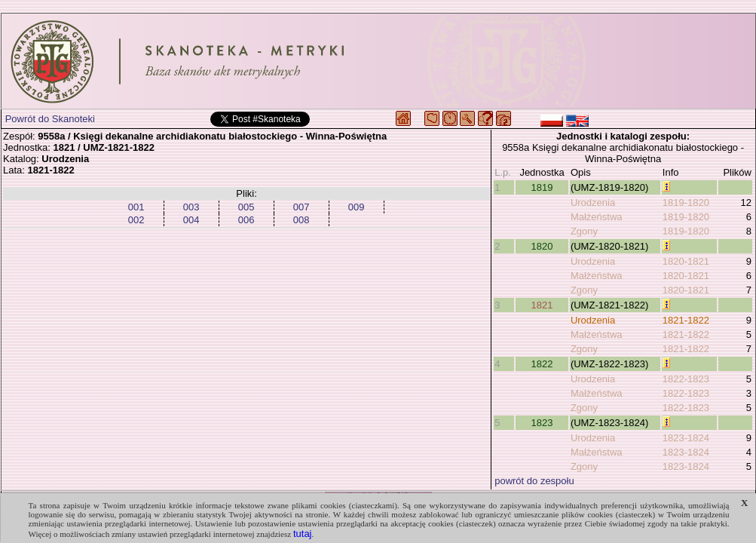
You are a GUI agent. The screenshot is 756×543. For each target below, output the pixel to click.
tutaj (303, 534)
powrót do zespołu (534, 481)
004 (191, 220)
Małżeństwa (597, 217)
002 (136, 220)
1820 (542, 246)
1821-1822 (686, 320)
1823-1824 (686, 438)
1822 (542, 364)
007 (301, 207)
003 (191, 207)
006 (246, 220)
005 (246, 207)
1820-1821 (686, 261)
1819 (542, 187)
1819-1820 (686, 202)
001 (136, 207)
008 (301, 220)
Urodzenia (593, 202)
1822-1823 (686, 379)
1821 (542, 305)
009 (357, 207)
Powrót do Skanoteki (50, 119)
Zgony (584, 231)
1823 (542, 423)
